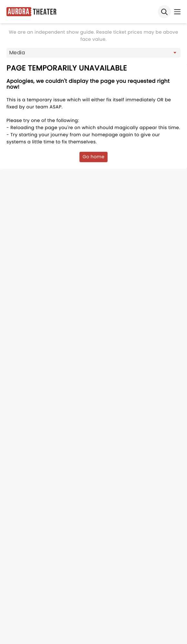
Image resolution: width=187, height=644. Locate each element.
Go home (94, 157)
